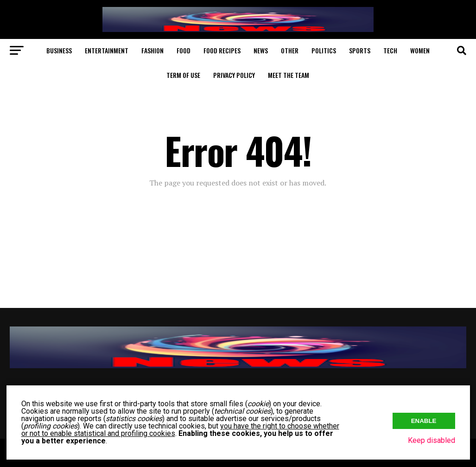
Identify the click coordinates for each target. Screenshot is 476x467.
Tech (390, 50)
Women (420, 50)
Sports (360, 50)
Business (59, 50)
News (261, 50)
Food (184, 50)
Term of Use (183, 75)
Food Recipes (222, 50)
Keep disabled (432, 440)
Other (290, 50)
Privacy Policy (234, 75)
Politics (324, 50)
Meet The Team (289, 75)
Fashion (152, 50)
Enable (424, 421)
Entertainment (107, 50)
